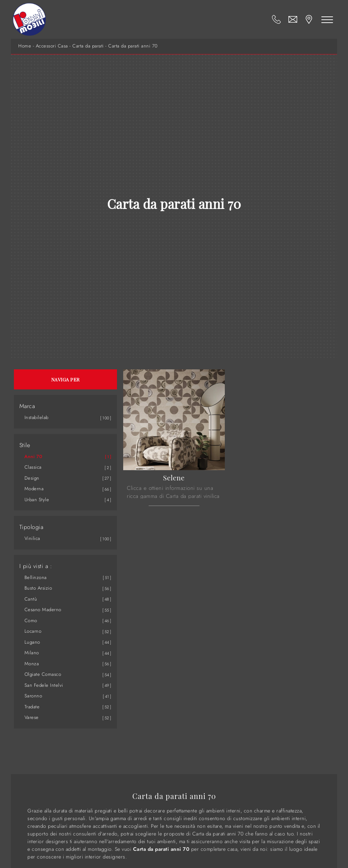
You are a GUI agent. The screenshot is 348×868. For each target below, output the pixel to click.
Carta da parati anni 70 (133, 46)
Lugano (32, 642)
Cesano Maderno (43, 610)
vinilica (32, 538)
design (32, 478)
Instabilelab (37, 417)
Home (25, 46)
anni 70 (33, 456)
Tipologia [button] (31, 527)
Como (31, 620)
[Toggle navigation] (327, 19)
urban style (37, 500)
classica (33, 467)
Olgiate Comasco (43, 674)
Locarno (33, 631)
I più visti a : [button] (36, 566)
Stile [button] (25, 445)
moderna (34, 489)
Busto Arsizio (38, 588)
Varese (32, 717)
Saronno (33, 696)
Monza (32, 664)
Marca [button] (27, 406)
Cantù (31, 599)
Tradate (32, 707)
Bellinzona (36, 577)
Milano (32, 653)
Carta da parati (88, 46)
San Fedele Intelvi (44, 685)
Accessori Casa (52, 46)
